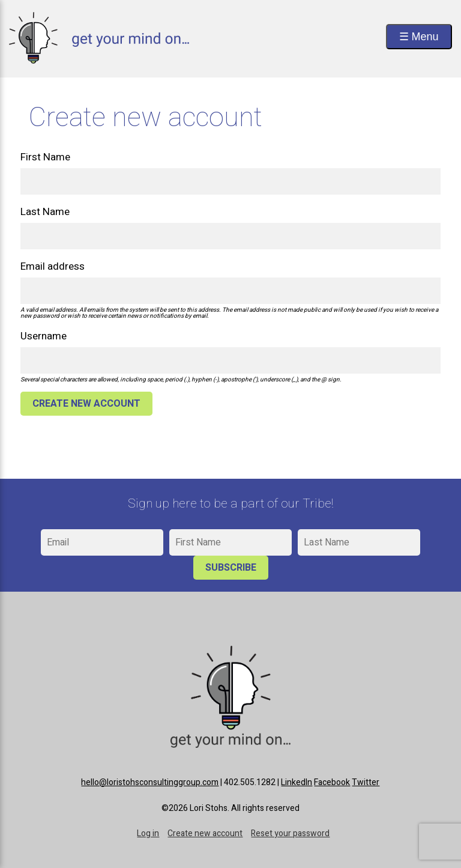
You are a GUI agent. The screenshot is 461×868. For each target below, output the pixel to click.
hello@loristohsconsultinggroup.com (150, 782)
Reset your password (290, 833)
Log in (148, 833)
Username (44, 336)
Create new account (205, 833)
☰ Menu (419, 37)
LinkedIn (297, 782)
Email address (53, 266)
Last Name (45, 212)
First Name (45, 157)
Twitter (366, 782)
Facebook (332, 782)
